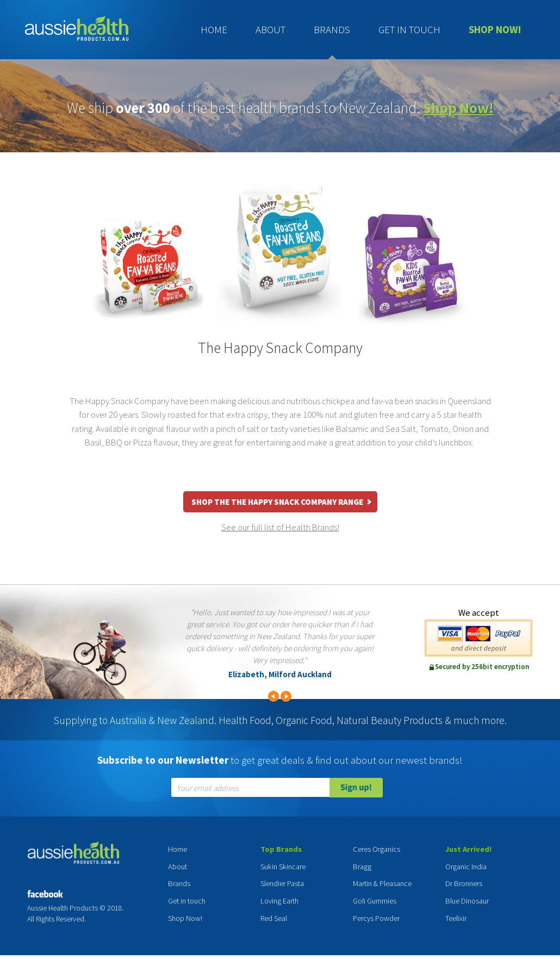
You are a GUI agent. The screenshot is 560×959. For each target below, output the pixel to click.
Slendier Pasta (282, 883)
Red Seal (274, 918)
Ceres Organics (377, 849)
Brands (332, 29)
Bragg (362, 867)
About (270, 29)
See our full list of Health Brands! (280, 527)
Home (214, 29)
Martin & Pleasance (382, 883)
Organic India (466, 867)
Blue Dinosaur (467, 901)
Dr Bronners (464, 883)
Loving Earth (279, 901)
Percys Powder (376, 918)
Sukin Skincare (283, 867)
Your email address (208, 788)
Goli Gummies (375, 901)
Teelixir (456, 918)
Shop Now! (495, 29)
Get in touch (409, 29)
